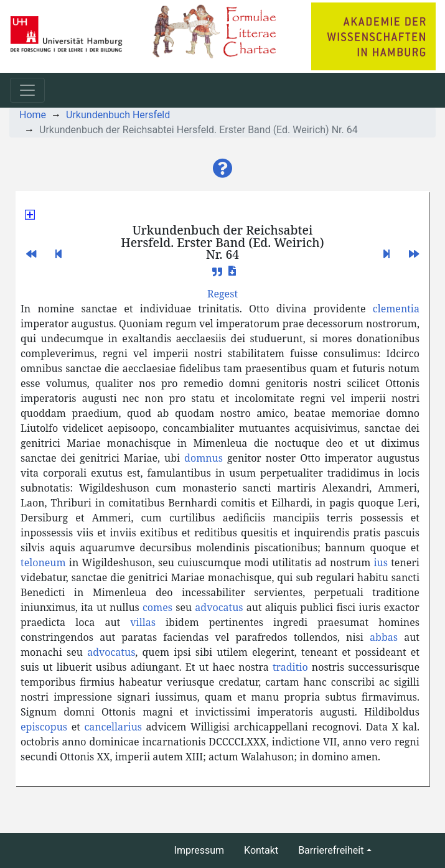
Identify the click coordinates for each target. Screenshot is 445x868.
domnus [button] (204, 458)
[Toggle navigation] (27, 90)
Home (33, 115)
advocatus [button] (219, 607)
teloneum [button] (43, 562)
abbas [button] (384, 637)
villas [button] (143, 622)
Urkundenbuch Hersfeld (118, 115)
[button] (223, 169)
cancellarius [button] (113, 727)
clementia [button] (396, 309)
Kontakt (261, 850)
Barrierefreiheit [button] (331, 850)
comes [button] (157, 607)
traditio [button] (290, 667)
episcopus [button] (44, 727)
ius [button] (381, 562)
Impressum (199, 850)
